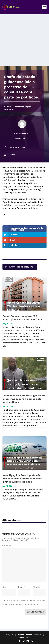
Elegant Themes (24, 635)
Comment (8, 546)
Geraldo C (25, 134)
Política (13, 155)
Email (22, 587)
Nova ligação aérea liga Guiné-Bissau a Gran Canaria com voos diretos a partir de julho (22, 478)
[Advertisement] (24, 40)
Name (6, 587)
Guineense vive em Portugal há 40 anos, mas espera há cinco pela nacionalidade (24, 399)
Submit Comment (36, 612)
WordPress (24, 637)
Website (36, 587)
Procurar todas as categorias (20, 267)
